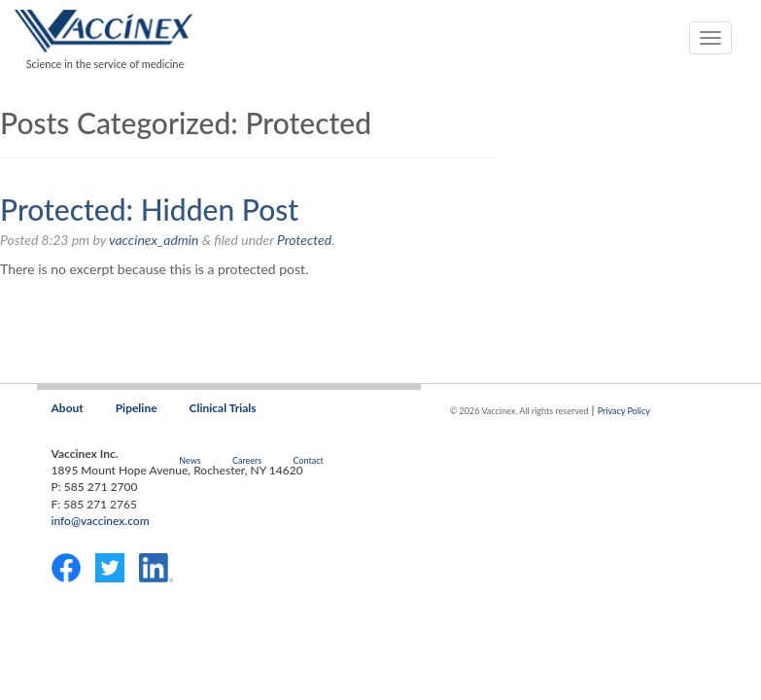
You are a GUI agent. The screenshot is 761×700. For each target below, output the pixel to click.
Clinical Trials (223, 408)
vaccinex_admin (154, 240)
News (190, 460)
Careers (247, 460)
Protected (304, 240)
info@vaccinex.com (101, 521)
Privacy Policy (624, 411)
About (68, 408)
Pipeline (137, 408)
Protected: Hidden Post (149, 209)
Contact (308, 460)
